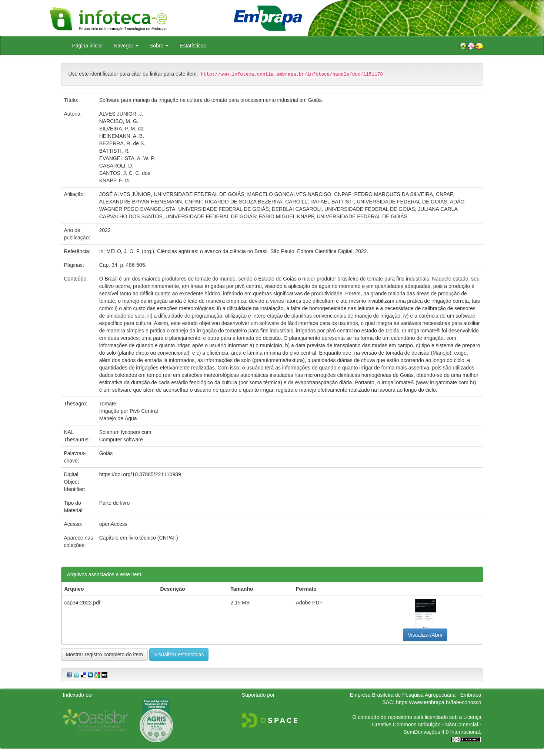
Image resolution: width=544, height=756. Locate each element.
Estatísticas (193, 46)
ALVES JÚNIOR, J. (121, 114)
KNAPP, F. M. (115, 180)
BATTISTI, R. (114, 151)
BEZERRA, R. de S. (122, 143)
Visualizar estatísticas (179, 654)
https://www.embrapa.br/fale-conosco (438, 702)
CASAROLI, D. (116, 166)
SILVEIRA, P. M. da (121, 129)
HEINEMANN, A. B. (122, 136)
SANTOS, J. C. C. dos (125, 173)
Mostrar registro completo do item (105, 654)
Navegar (126, 46)
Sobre (159, 46)
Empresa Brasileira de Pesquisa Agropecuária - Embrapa (416, 695)
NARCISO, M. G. (119, 121)
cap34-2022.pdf (82, 603)
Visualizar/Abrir (425, 635)
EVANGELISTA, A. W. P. (127, 158)
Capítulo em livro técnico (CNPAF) (139, 538)
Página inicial (88, 46)
